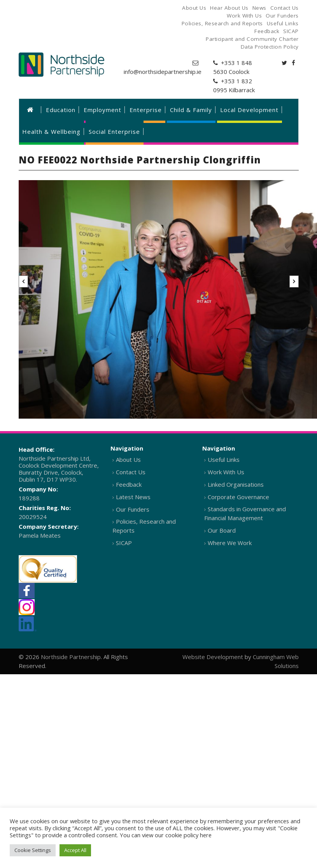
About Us (128, 459)
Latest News (133, 497)
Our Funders (133, 509)
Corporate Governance (238, 497)
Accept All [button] (75, 850)
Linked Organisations (236, 484)
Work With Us (226, 472)
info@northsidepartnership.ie (163, 72)
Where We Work (230, 543)
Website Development (213, 657)
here (206, 835)
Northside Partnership (71, 657)
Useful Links (224, 459)
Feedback (129, 484)
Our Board (222, 530)
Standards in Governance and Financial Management (245, 513)
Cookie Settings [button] (33, 850)
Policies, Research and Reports (144, 526)
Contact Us (131, 472)
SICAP (124, 543)
